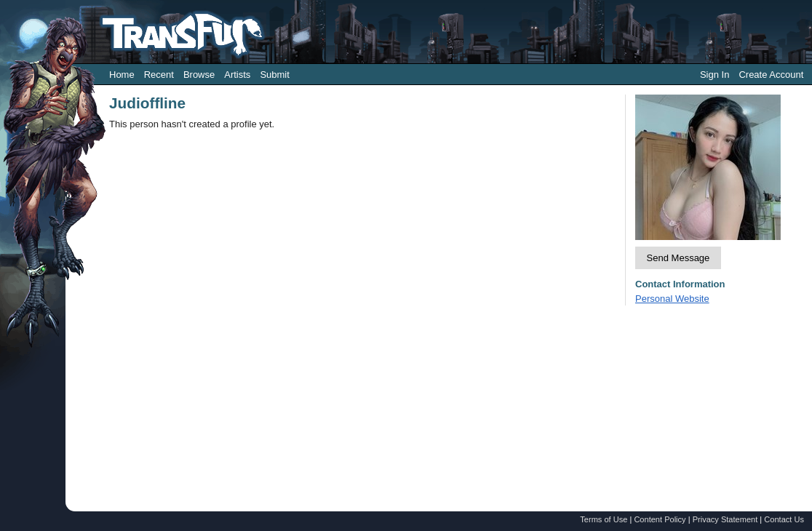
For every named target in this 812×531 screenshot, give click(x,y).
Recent (159, 75)
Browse (199, 75)
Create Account (771, 75)
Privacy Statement (725, 519)
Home (122, 75)
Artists (237, 75)
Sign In (715, 75)
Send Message (678, 258)
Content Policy (660, 519)
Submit (274, 75)
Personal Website (672, 299)
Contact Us (784, 519)
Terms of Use (604, 519)
